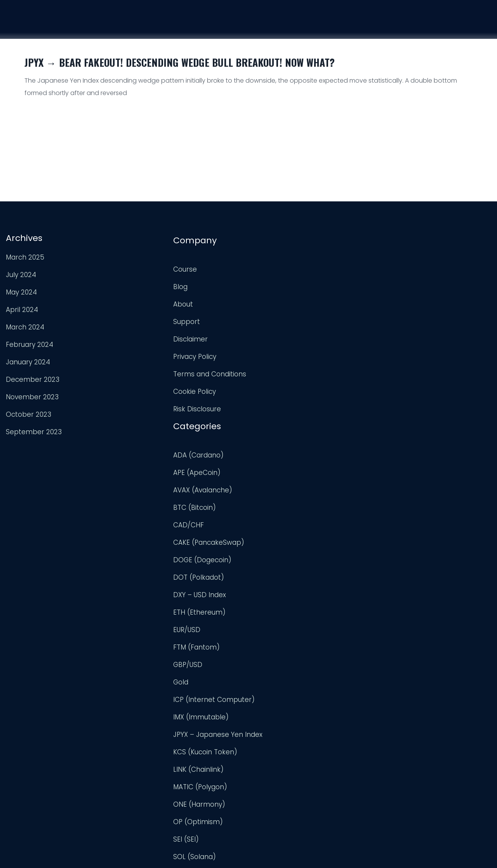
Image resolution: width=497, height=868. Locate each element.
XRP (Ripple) (273, 807)
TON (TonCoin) (278, 685)
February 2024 (29, 343)
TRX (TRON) (272, 702)
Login (478, 27)
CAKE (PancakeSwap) (289, 353)
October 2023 (28, 413)
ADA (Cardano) (279, 266)
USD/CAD (269, 772)
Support (435, 26)
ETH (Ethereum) (280, 423)
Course (344, 23)
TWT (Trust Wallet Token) (295, 720)
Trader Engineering (242, 852)
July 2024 (20, 274)
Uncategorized (277, 737)
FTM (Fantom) (277, 458)
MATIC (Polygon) (281, 598)
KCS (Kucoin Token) (286, 563)
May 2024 (21, 291)
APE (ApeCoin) (277, 283)
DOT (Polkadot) (279, 388)
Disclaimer (147, 336)
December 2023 (32, 378)
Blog (136, 283)
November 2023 (31, 396)
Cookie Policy (151, 388)
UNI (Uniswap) (276, 755)
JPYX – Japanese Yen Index (298, 545)
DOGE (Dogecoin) (283, 371)
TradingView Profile (424, 270)
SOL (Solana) (275, 667)
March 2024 (24, 326)
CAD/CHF (269, 336)
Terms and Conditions (166, 371)
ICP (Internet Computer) (294, 510)
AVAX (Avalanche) (283, 301)
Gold (261, 493)
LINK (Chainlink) (279, 580)
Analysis (389, 24)
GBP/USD (268, 475)
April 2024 (21, 308)
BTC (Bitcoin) (275, 318)
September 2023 (33, 431)
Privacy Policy (151, 353)
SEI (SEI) (266, 650)
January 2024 (27, 361)
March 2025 (24, 256)
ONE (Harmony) (280, 615)
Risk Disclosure (153, 405)
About (139, 301)
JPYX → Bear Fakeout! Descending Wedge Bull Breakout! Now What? (180, 62)
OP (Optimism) (278, 632)
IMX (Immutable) (281, 528)
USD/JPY (267, 790)
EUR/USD (267, 440)
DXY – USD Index (280, 405)
